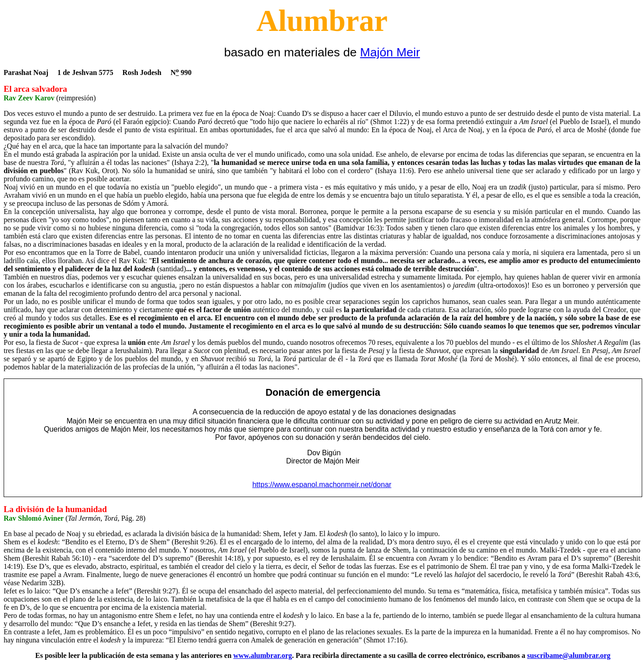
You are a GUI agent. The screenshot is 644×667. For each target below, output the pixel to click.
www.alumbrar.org (262, 655)
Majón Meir (390, 52)
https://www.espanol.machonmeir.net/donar (322, 485)
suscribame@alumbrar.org (569, 655)
